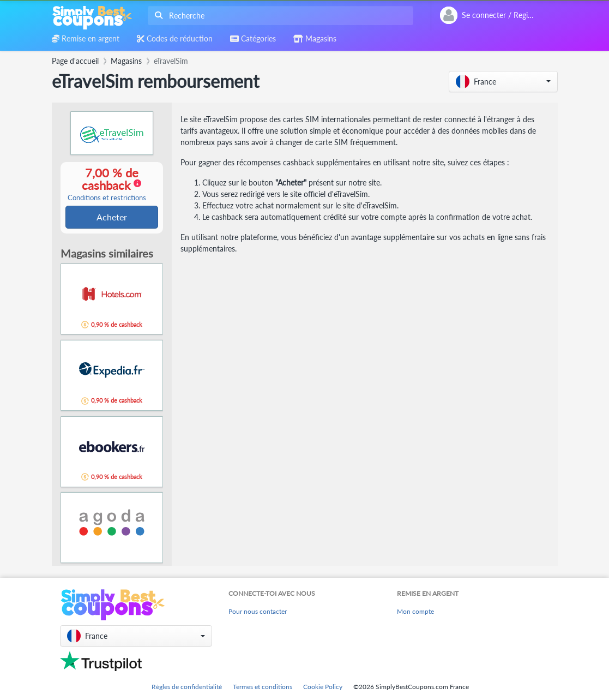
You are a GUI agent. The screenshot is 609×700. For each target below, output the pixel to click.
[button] (503, 82)
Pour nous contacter (258, 611)
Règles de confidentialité (187, 687)
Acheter (112, 217)
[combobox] (278, 16)
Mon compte (415, 611)
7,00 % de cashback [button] (107, 184)
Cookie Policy (323, 687)
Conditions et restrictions (107, 198)
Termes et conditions (263, 687)
